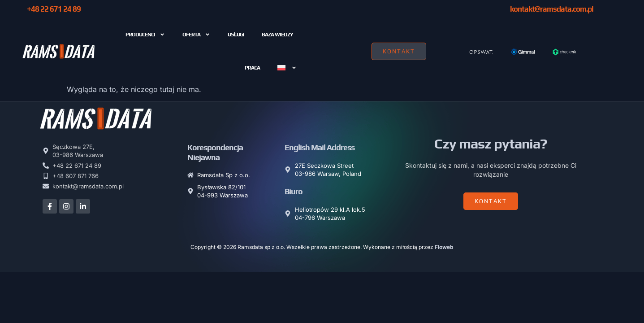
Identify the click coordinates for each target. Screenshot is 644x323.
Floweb (444, 247)
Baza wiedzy (277, 35)
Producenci (145, 35)
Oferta (196, 35)
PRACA (252, 68)
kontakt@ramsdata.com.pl (552, 9)
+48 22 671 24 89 (54, 9)
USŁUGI (236, 35)
